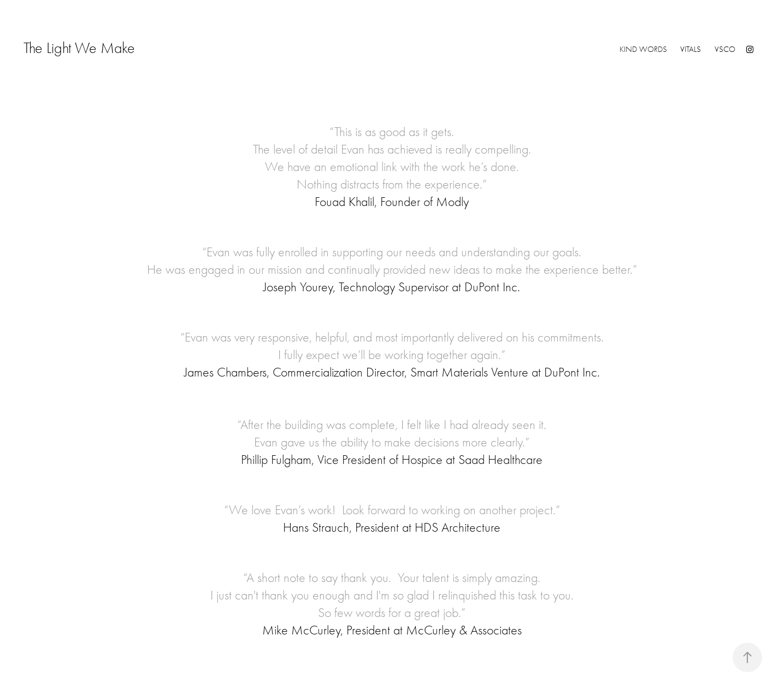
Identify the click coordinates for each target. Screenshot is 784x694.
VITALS (691, 49)
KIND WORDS (643, 49)
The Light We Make (133, 48)
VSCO (725, 49)
